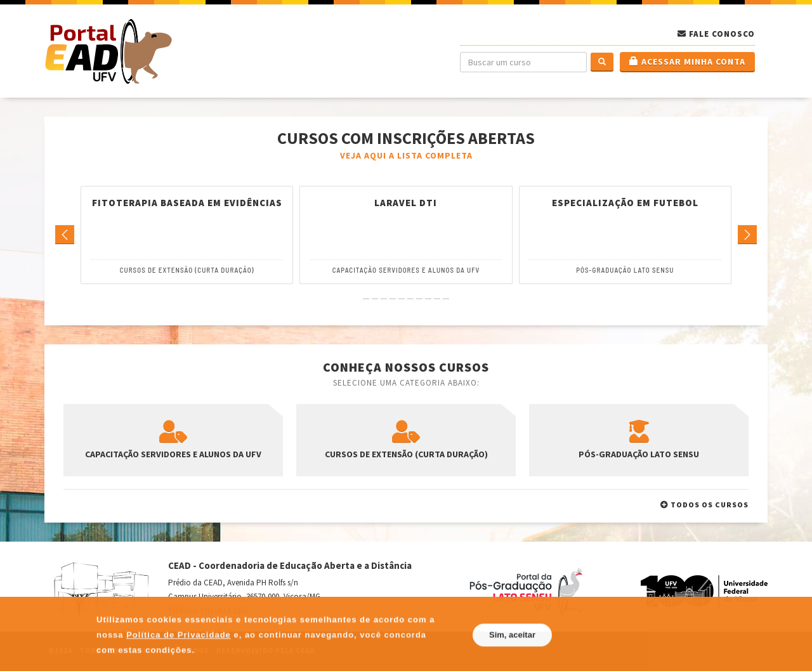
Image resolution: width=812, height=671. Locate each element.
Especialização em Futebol (625, 203)
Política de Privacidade (179, 656)
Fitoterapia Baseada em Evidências (187, 203)
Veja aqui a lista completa (406, 156)
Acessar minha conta (687, 62)
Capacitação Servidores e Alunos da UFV (406, 270)
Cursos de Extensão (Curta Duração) (187, 270)
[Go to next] (747, 235)
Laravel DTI (406, 203)
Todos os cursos (704, 505)
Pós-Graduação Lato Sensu (625, 270)
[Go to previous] (65, 235)
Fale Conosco (722, 34)
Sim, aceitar (512, 656)
